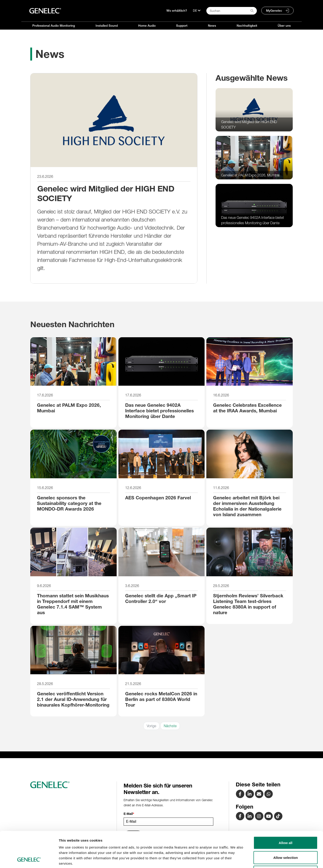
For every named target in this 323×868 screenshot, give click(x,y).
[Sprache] (197, 11)
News (212, 26)
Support (182, 26)
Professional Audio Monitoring (54, 26)
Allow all (286, 809)
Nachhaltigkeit (247, 26)
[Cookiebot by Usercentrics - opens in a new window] (29, 859)
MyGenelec (274, 11)
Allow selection (285, 824)
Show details (235, 859)
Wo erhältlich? (177, 11)
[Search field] (232, 11)
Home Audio (147, 26)
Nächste (170, 726)
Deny (286, 839)
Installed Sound (107, 26)
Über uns (284, 26)
